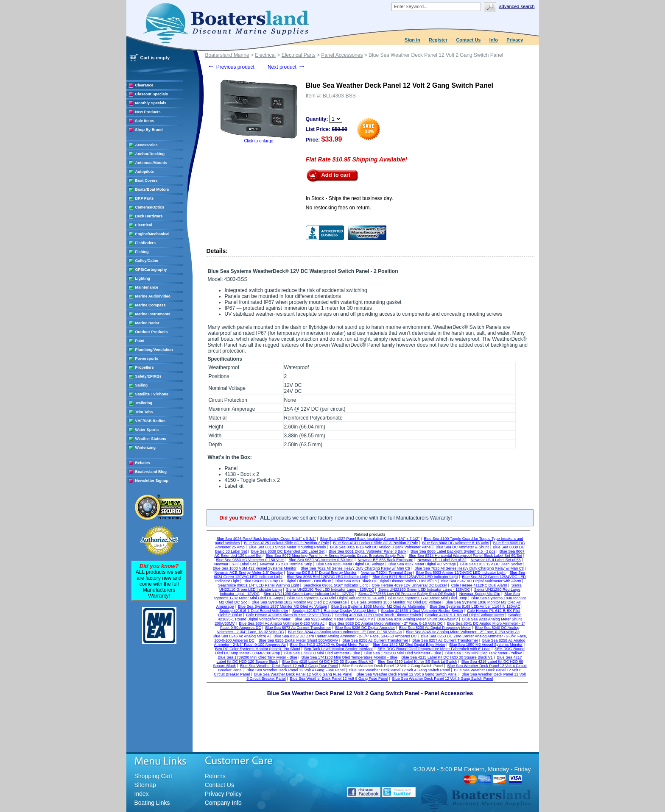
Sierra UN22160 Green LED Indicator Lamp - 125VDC (424, 590)
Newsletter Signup (152, 481)
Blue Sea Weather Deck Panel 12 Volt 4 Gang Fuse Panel (295, 670)
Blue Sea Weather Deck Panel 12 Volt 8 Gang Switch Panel (443, 679)
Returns (215, 776)
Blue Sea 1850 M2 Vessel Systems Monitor (486, 645)
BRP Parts (145, 198)
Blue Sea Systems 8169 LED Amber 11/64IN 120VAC (475, 606)
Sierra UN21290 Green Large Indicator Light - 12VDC (309, 594)
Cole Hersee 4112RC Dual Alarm (479, 585)
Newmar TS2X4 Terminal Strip (387, 573)
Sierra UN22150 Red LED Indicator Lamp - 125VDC (330, 590)
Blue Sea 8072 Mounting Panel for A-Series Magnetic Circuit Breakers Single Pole (335, 556)
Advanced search (517, 6)
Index (142, 794)
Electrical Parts (299, 55)
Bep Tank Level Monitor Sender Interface (339, 649)
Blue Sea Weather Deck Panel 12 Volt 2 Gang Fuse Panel (289, 666)
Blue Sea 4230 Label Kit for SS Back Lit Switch (417, 662)
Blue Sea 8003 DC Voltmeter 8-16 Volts (455, 543)
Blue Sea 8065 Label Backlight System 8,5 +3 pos (453, 551)
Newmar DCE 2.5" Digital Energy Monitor (321, 573)
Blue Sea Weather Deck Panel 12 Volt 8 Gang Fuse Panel (339, 679)
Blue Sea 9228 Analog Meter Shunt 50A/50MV (334, 619)
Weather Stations (151, 439)
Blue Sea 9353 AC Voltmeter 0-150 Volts (250, 560)
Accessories (147, 145)
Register (438, 40)
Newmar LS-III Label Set (235, 564)
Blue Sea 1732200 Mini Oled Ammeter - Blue (322, 653)
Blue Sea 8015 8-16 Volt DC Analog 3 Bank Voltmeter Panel (381, 547)
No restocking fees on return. (338, 208)
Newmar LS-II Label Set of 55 (496, 560)
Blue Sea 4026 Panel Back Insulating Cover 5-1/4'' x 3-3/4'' (267, 539)
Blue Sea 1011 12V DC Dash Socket (491, 564)
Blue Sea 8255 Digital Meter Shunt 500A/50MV (299, 640)
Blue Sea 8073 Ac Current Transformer (298, 628)
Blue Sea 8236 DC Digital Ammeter (365, 628)
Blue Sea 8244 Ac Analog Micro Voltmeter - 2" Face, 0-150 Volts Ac (345, 632)
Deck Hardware (149, 216)
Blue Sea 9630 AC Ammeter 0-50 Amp (321, 560)
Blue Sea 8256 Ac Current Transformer (375, 640)
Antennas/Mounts (151, 163)
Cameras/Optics (150, 207)
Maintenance (147, 287)
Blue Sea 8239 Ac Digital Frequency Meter (435, 628)
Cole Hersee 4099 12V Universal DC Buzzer (409, 585)
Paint (140, 341)
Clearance (144, 85)
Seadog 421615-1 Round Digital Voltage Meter (465, 615)
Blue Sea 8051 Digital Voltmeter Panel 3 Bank (367, 551)
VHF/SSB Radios (151, 421)
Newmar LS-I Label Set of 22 (442, 560)
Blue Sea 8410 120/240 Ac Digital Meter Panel (329, 645)
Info (494, 40)
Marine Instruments (153, 314)
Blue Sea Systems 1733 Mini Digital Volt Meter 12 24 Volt (335, 598)
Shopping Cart (154, 776)
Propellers (145, 367)
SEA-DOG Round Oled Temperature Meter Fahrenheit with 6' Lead (434, 649)
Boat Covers (147, 181)
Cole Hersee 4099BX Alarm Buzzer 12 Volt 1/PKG (288, 615)
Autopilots (145, 172)
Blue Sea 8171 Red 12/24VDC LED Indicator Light (415, 577)
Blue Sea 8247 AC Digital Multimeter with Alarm (481, 581)
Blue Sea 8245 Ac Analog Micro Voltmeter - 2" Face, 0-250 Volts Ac (463, 632)
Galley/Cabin (147, 261)
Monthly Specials (151, 103)
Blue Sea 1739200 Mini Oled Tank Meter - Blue (257, 657)
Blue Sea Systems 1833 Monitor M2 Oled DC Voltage (396, 602)
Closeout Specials (152, 94)
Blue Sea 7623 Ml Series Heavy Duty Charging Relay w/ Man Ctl (469, 568)
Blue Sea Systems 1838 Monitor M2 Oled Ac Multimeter (378, 606)
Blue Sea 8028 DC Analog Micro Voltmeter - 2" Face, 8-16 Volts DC (386, 623)
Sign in (412, 40)
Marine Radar (147, 323)
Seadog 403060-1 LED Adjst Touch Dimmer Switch (378, 615)
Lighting (143, 278)
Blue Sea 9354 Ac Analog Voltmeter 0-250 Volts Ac (282, 623)
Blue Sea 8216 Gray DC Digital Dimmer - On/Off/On (287, 581)
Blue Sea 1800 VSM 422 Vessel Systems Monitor (255, 568)
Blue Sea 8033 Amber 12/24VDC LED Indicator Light (461, 573)
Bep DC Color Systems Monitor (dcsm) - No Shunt (258, 649)
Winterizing (145, 448)
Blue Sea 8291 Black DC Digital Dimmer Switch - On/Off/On (386, 581)
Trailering (144, 403)
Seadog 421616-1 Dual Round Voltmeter (254, 611)
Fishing (142, 252)
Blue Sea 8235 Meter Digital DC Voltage (350, 564)
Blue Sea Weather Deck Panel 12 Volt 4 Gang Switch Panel (400, 670)
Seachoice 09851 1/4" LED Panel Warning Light (258, 585)
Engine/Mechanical (152, 234)
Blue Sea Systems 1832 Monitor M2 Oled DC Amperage (299, 602)
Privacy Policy (223, 794)
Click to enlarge (258, 141)
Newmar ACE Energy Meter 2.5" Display (249, 573)
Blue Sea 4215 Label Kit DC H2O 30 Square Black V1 (447, 657)
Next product (286, 67)
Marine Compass (151, 305)
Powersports (147, 359)
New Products (148, 112)
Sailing (142, 385)
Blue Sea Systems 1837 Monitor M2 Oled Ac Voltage (282, 606)
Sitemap (145, 785)
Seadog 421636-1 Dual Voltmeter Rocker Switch (422, 611)
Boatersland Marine (227, 55)
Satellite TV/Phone (152, 394)
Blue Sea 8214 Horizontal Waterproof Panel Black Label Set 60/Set (465, 556)
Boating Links (152, 803)
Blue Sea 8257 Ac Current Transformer (445, 640)
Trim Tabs (144, 412)
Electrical (144, 225)
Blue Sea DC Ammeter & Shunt (462, 547)
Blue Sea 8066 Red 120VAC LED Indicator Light (327, 577)
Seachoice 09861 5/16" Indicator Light (335, 585)
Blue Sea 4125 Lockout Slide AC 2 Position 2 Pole (286, 543)
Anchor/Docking (150, 154)
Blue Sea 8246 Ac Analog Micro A (241, 636)
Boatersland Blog (151, 472)
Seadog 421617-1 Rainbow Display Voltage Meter (334, 611)
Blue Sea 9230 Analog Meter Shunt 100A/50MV (418, 619)
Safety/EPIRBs (148, 376)
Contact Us (468, 40)
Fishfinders (146, 243)
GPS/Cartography (151, 270)
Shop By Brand (149, 130)
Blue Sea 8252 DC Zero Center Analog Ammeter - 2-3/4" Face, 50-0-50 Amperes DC (345, 636)
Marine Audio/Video (153, 296)
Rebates (143, 463)
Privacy (515, 40)
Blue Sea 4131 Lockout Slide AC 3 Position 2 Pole (375, 543)
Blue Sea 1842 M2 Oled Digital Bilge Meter (409, 645)
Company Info (223, 803)
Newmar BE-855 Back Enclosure (385, 560)
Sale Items (145, 121)
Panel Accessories (342, 55)
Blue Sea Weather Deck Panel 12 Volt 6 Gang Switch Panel (407, 674)
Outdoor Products (152, 332)
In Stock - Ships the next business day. (349, 198)
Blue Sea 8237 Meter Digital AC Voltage (422, 564)
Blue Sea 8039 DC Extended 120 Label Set (288, 551)
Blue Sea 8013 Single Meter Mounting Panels (288, 547)
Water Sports (147, 430)
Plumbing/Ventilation (154, 350)
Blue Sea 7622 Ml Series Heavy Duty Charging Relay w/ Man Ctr (356, 568)
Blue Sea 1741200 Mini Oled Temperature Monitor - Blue (349, 657)
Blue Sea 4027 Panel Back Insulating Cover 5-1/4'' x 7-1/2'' (370, 539)
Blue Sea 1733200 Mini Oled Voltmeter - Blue (403, 653)
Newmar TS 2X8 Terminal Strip (286, 564)
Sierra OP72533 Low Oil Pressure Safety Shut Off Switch (407, 594)
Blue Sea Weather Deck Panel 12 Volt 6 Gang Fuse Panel (303, 674)
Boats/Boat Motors (152, 189)
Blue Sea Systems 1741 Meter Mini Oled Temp (427, 598)
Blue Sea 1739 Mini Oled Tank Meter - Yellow (483, 653)
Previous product (231, 67)
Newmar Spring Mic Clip (480, 594)
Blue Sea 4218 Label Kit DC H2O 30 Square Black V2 (328, 662)
